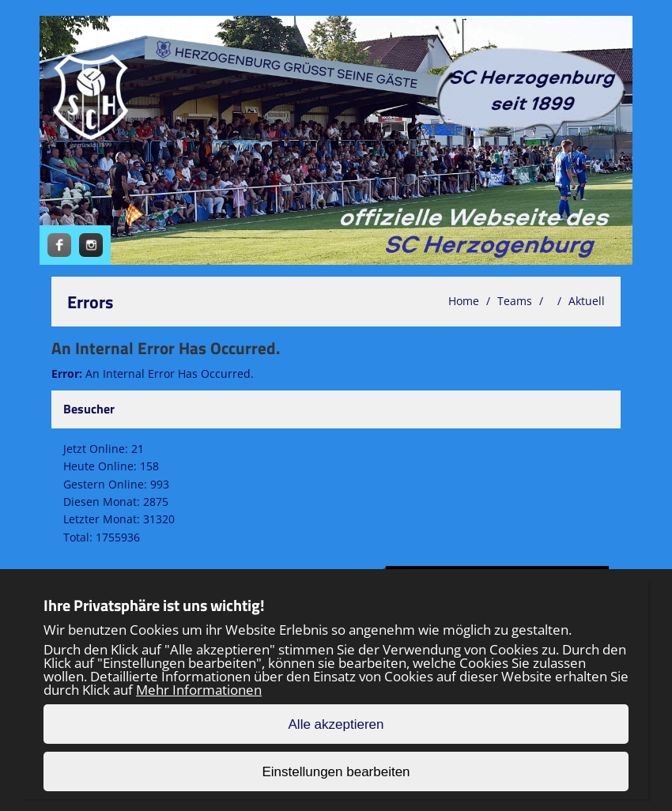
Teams (515, 301)
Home (464, 301)
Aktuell (587, 301)
